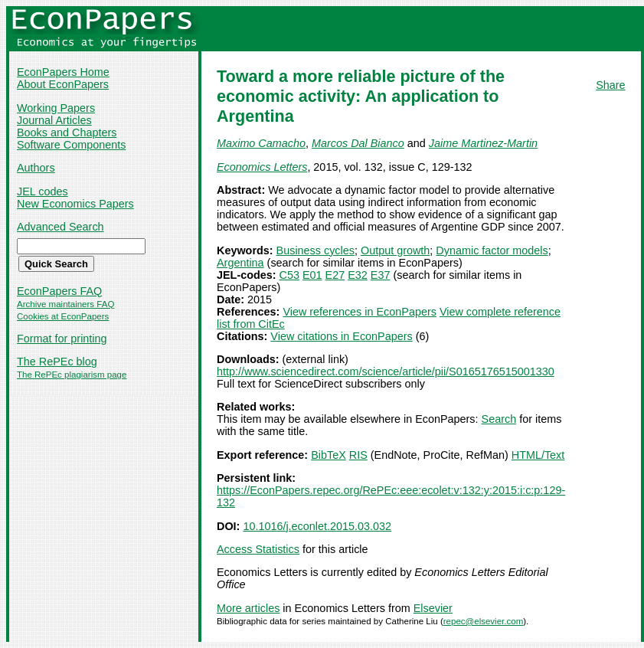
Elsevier (433, 608)
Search (499, 419)
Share (610, 85)
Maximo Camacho (261, 143)
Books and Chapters (67, 133)
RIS (358, 455)
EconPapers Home (63, 72)
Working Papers (56, 108)
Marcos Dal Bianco (358, 143)
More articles (248, 608)
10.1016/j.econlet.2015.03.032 (317, 526)
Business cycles (315, 250)
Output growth (395, 250)
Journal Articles (54, 120)
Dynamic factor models (492, 250)
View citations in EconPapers (341, 336)
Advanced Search (60, 227)
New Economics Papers (75, 204)
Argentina (240, 263)
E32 (358, 275)
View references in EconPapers (360, 312)
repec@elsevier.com (484, 621)
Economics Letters (262, 167)
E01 (312, 275)
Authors (36, 168)
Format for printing (62, 339)
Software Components (71, 145)
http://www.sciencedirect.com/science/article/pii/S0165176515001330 (386, 371)
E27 (335, 275)
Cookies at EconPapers (63, 316)
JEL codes (42, 191)
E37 (381, 275)
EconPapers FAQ (59, 291)
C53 (289, 275)
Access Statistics (258, 549)
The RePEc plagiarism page (72, 375)
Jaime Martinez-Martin (483, 143)
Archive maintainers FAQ (65, 304)
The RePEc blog (57, 362)
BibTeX (329, 455)
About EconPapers (63, 84)
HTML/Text (538, 455)
